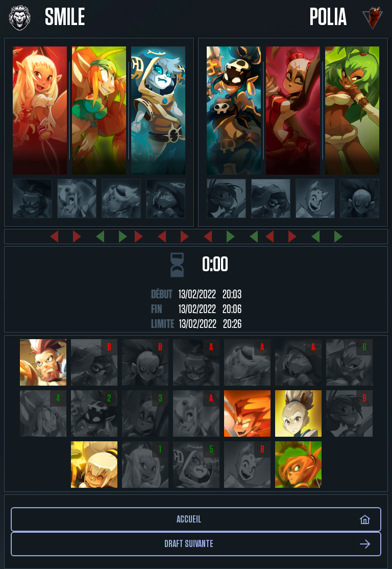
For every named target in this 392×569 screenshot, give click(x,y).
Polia (328, 18)
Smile (65, 18)
